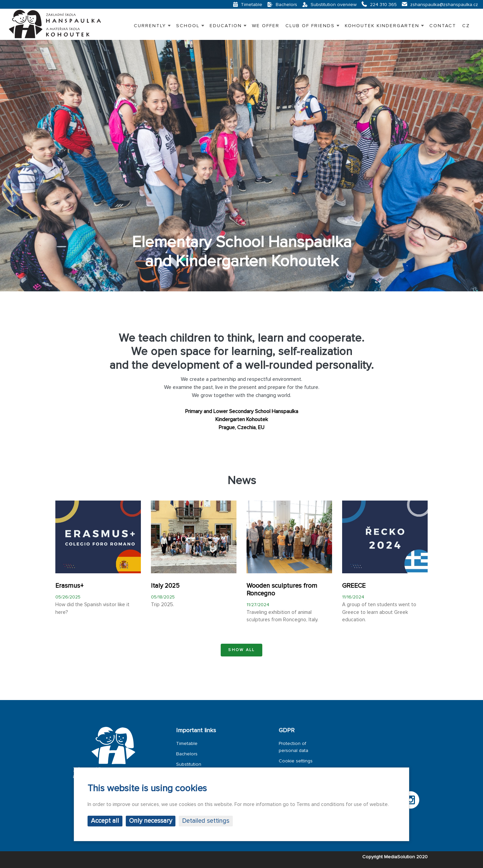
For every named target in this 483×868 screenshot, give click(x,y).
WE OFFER (266, 26)
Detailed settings (206, 821)
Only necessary (151, 821)
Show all (241, 650)
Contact (443, 26)
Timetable (187, 743)
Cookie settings (296, 761)
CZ (466, 26)
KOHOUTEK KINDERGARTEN (382, 26)
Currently (150, 26)
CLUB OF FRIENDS (310, 26)
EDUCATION (226, 26)
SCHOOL (188, 26)
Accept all (105, 821)
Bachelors (187, 754)
